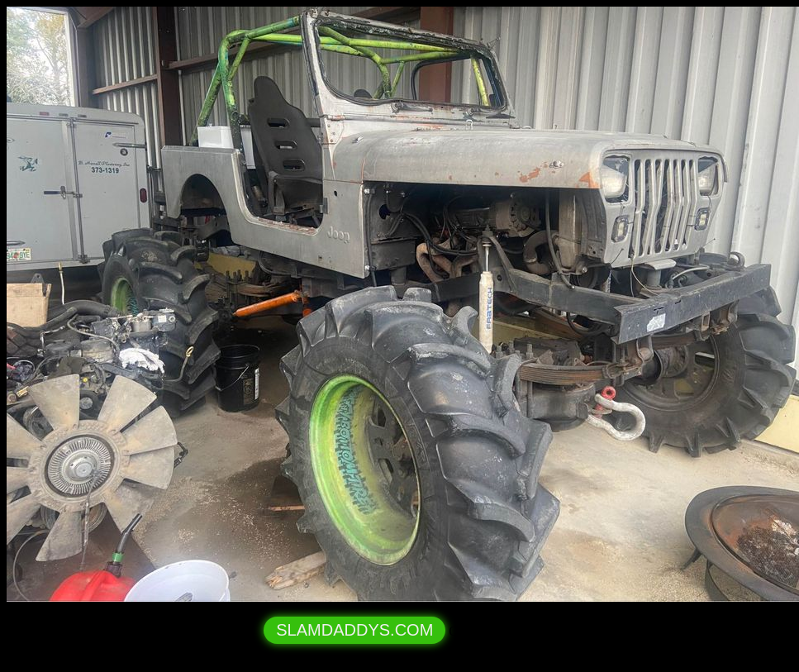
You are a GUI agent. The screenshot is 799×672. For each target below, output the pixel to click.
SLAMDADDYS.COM (354, 630)
